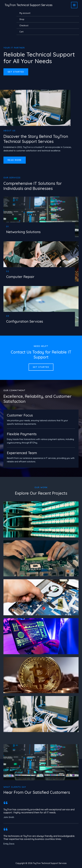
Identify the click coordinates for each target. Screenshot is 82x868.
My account (25, 13)
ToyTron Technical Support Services (28, 5)
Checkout (24, 26)
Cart (21, 32)
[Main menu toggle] (74, 5)
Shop (22, 19)
